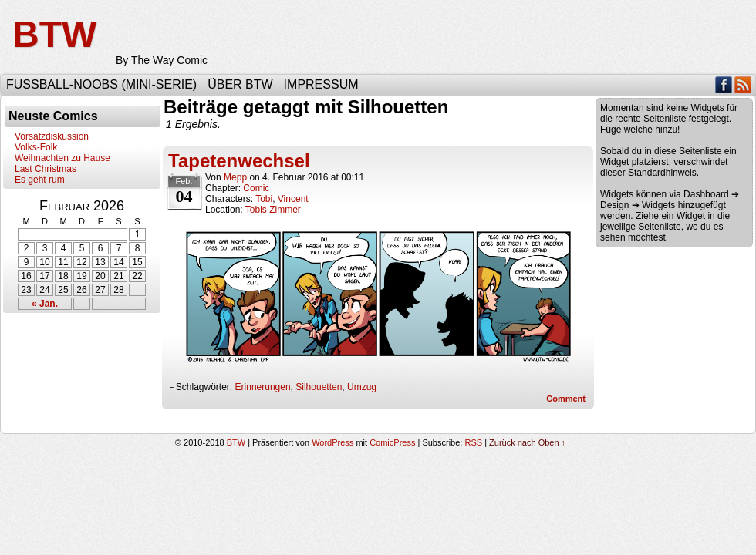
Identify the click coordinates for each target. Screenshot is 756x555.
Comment (566, 399)
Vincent (293, 199)
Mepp (235, 177)
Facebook (724, 84)
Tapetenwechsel (239, 161)
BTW (54, 34)
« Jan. (45, 304)
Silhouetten (319, 387)
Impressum (321, 84)
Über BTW (240, 84)
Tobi (264, 199)
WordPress (332, 442)
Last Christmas (46, 169)
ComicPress (392, 442)
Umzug (362, 387)
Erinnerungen (263, 387)
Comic (256, 188)
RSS (743, 84)
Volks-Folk (36, 147)
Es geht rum (40, 180)
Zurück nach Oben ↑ (527, 442)
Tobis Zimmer (273, 210)
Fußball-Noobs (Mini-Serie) (101, 84)
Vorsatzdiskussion (52, 136)
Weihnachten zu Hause (62, 158)
